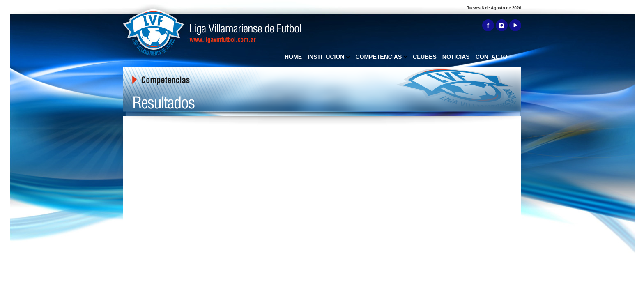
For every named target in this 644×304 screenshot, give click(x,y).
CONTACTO (492, 57)
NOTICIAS (456, 57)
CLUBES (425, 57)
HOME (293, 57)
